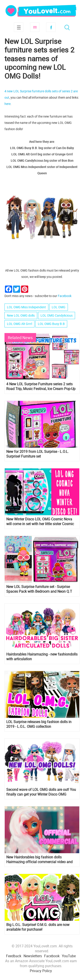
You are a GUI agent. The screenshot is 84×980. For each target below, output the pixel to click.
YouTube (69, 956)
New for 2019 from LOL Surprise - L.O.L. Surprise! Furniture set (38, 454)
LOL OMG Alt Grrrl (19, 324)
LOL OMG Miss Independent (26, 307)
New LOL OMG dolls (21, 315)
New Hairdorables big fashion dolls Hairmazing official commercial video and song (39, 860)
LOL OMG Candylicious (57, 315)
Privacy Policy (41, 971)
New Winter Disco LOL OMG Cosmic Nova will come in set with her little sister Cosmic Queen (40, 522)
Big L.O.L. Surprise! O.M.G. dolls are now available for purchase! (38, 927)
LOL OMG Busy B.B (51, 324)
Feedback (14, 956)
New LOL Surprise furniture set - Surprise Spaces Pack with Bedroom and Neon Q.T (39, 589)
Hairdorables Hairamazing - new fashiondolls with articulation (42, 657)
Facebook (51, 27)
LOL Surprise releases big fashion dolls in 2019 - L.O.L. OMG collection (39, 724)
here (8, 104)
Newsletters (33, 956)
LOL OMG (59, 307)
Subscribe (35, 27)
